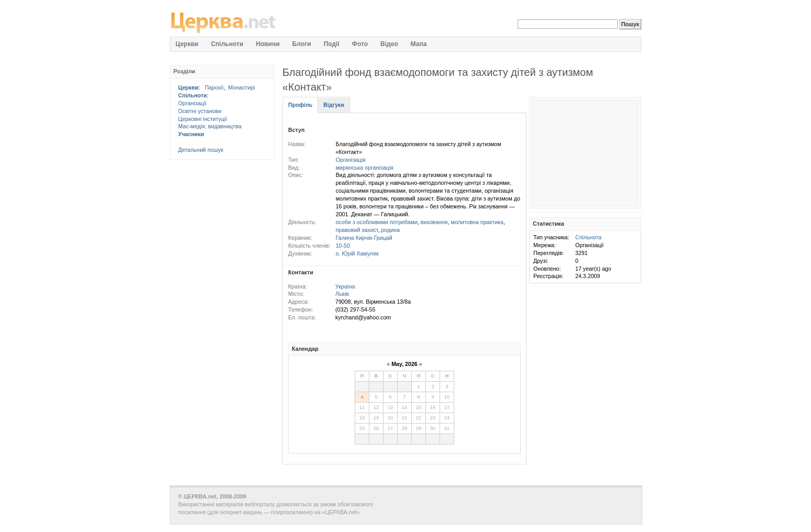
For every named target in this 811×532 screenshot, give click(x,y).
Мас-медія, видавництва (210, 126)
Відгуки (334, 105)
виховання (434, 222)
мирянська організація (365, 168)
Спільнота (588, 237)
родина (390, 230)
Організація (351, 160)
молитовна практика (477, 222)
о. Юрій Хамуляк (357, 253)
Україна (345, 286)
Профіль (300, 105)
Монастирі (242, 87)
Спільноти (193, 95)
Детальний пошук (201, 150)
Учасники (191, 134)
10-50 (343, 246)
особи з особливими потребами (377, 222)
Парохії (214, 87)
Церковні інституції (203, 119)
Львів (342, 294)
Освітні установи (200, 111)
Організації (192, 103)
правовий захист (357, 230)
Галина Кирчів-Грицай (364, 238)
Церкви (188, 87)
